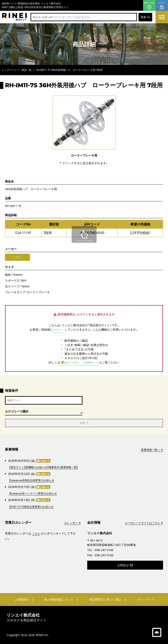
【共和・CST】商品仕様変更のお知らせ (33, 506)
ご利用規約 (21, 599)
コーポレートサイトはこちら (142, 523)
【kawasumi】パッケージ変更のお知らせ (35, 493)
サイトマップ (146, 599)
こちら (36, 533)
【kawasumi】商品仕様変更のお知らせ (33, 481)
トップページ (9, 70)
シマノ (17, 257)
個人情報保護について (59, 599)
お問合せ (125, 565)
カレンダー (72, 523)
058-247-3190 (104, 550)
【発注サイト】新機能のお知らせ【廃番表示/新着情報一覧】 (46, 468)
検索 (145, 17)
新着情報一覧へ (151, 450)
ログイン (162, 6)
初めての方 (149, 6)
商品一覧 (27, 70)
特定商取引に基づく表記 (105, 599)
